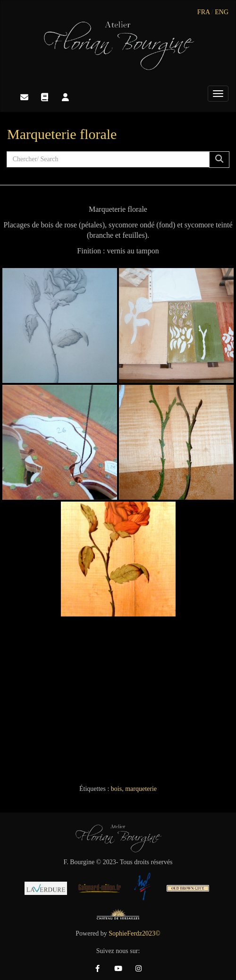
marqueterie (141, 789)
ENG (222, 12)
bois (116, 789)
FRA (203, 12)
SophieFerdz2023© (134, 933)
